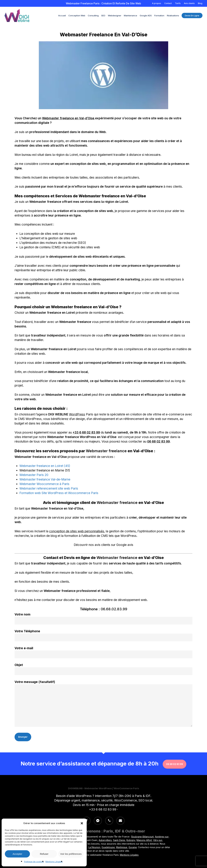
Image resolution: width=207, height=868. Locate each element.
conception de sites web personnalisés (77, 531)
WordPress (77, 414)
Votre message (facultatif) (103, 704)
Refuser (44, 854)
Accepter (17, 854)
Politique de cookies (34, 862)
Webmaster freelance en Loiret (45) (45, 466)
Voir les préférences (71, 854)
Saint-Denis (119, 840)
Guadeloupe (108, 847)
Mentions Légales (54, 862)
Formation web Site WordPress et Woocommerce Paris (59, 493)
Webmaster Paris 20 (34, 475)
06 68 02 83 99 (158, 442)
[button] (82, 823)
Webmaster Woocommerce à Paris (44, 484)
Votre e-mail (103, 652)
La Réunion (94, 847)
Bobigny (131, 840)
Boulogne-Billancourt (142, 837)
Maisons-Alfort (144, 840)
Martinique (122, 847)
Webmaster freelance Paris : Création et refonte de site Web (103, 3)
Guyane (133, 847)
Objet (103, 669)
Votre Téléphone (103, 635)
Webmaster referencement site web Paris (49, 488)
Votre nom (103, 619)
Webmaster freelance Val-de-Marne (45, 479)
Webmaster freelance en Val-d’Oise (69, 118)
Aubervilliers (105, 840)
